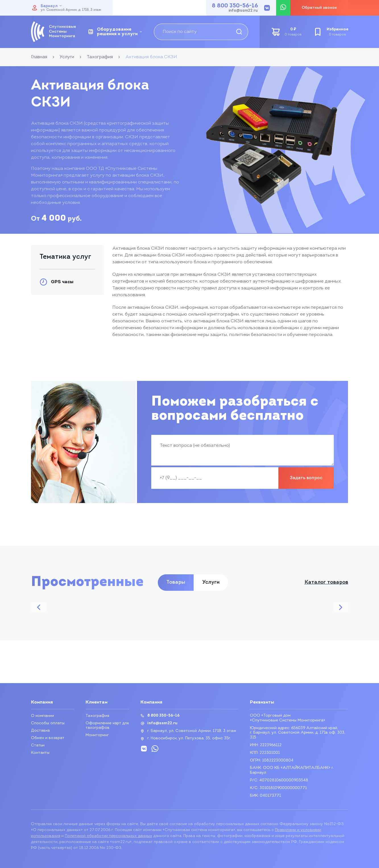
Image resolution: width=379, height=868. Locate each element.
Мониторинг (97, 735)
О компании (43, 716)
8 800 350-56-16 (235, 6)
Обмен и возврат (48, 738)
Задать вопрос (306, 478)
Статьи (38, 745)
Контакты (40, 753)
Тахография (97, 716)
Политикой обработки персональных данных (108, 836)
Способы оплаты (48, 723)
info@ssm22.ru (243, 11)
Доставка (40, 731)
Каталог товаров (326, 583)
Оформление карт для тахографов (107, 726)
